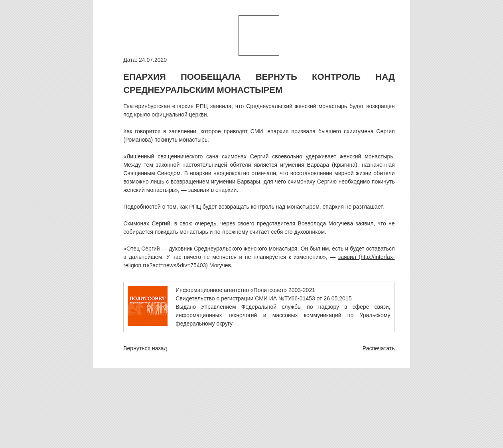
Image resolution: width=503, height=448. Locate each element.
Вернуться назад (145, 348)
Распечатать (379, 348)
